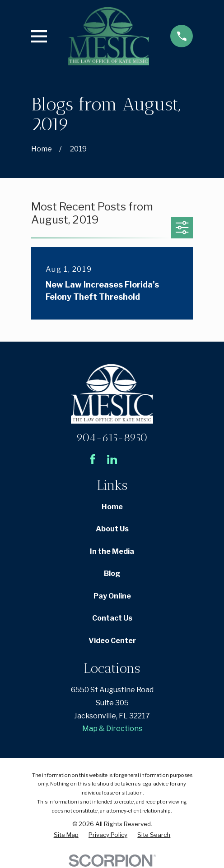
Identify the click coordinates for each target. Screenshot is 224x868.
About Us (112, 529)
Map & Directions (112, 729)
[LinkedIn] (112, 459)
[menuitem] (66, 835)
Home (112, 507)
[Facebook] (93, 459)
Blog (112, 573)
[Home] (109, 36)
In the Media (112, 551)
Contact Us (112, 618)
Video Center (112, 641)
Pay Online (112, 596)
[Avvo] (131, 459)
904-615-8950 (112, 437)
